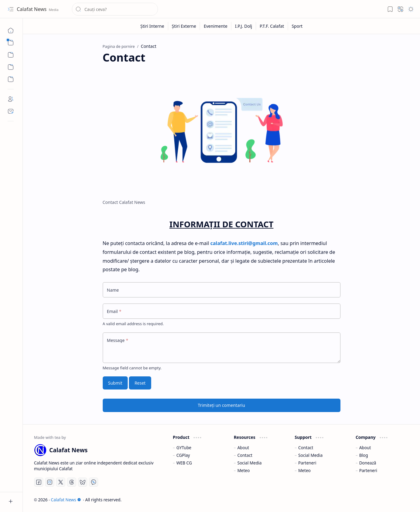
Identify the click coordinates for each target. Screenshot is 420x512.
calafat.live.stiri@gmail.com (244, 243)
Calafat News (32, 9)
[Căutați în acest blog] (115, 9)
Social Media (250, 463)
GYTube (184, 448)
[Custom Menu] (11, 67)
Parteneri (307, 463)
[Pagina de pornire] (11, 30)
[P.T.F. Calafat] (272, 26)
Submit (115, 383)
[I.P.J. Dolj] (244, 26)
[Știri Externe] (184, 26)
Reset (140, 383)
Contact (245, 455)
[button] (11, 9)
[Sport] (297, 26)
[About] (11, 99)
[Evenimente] (216, 26)
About (243, 448)
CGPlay (183, 455)
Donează (368, 463)
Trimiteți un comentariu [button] (221, 405)
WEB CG (184, 463)
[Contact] (11, 111)
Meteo (244, 470)
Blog (363, 455)
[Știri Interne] (152, 26)
